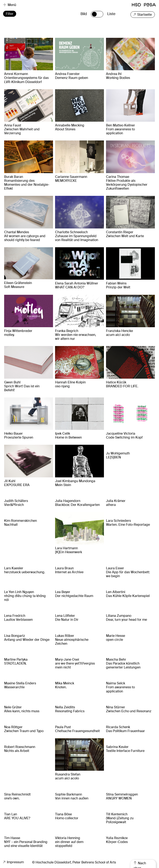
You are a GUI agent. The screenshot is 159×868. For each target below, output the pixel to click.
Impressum (13, 862)
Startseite (143, 15)
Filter (10, 14)
